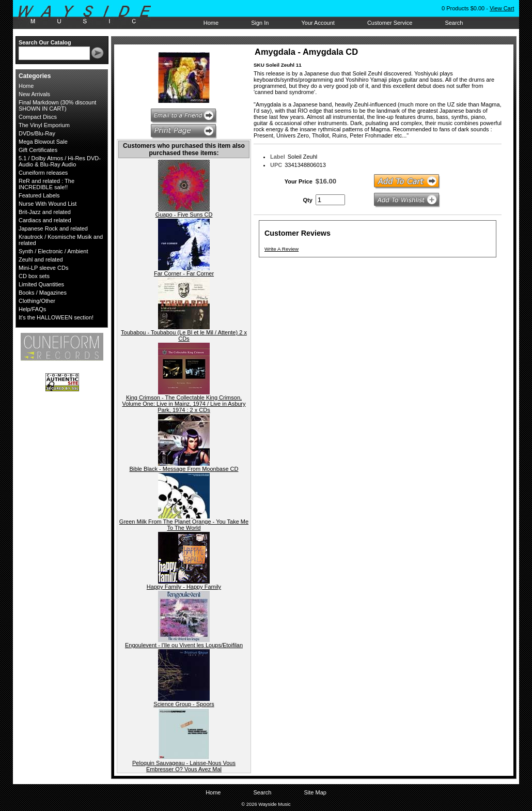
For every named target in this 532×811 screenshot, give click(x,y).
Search (454, 23)
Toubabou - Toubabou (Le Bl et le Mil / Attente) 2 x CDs (184, 335)
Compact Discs (38, 117)
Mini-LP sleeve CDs (43, 268)
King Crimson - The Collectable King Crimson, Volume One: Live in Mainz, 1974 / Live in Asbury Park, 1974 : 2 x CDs (184, 404)
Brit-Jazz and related (45, 212)
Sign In (260, 23)
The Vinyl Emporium (44, 125)
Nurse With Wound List (48, 204)
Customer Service (390, 23)
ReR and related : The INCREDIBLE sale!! (46, 184)
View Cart (502, 8)
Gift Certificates (38, 150)
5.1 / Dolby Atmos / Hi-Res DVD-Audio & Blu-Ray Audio (60, 161)
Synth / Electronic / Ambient (53, 251)
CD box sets (34, 276)
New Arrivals (34, 94)
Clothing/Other (37, 301)
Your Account (318, 23)
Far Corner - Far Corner (184, 273)
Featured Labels (39, 195)
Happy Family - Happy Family (184, 587)
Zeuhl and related (41, 259)
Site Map (315, 792)
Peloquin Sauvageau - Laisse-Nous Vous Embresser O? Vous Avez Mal (184, 766)
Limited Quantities (41, 284)
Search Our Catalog (45, 42)
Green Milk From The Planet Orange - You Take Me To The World (184, 525)
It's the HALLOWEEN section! (56, 317)
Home (211, 23)
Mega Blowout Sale (43, 142)
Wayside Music (90, 15)
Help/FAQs (32, 309)
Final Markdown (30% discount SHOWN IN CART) (57, 105)
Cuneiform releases (43, 173)
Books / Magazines (43, 293)
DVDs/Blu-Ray (37, 133)
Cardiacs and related (45, 220)
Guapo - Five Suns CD (184, 215)
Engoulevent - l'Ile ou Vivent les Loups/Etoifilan (184, 645)
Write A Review (281, 249)
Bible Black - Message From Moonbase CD (184, 469)
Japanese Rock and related (53, 228)
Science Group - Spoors (184, 704)
